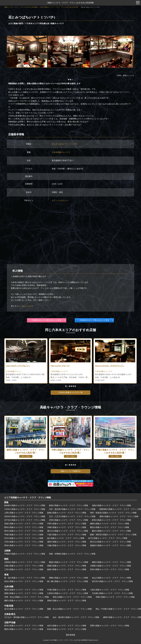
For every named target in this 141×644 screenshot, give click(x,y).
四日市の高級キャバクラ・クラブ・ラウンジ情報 (112, 582)
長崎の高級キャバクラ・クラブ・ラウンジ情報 (67, 601)
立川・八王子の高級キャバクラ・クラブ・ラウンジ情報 (72, 517)
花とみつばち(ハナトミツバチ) (64, 144)
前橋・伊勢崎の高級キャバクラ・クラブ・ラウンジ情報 (72, 554)
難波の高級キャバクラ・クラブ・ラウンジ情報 (69, 562)
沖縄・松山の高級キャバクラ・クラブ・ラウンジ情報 (27, 597)
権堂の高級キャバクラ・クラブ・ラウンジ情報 (24, 629)
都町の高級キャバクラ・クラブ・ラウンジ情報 (24, 601)
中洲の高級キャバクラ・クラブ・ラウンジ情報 (67, 590)
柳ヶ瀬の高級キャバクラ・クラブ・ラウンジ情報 (68, 582)
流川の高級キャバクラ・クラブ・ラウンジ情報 (24, 609)
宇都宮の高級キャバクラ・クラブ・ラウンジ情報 (25, 554)
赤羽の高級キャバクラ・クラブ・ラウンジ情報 (69, 520)
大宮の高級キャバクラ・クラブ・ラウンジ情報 (24, 542)
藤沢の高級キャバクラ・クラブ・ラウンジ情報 (111, 531)
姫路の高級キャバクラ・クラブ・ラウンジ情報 (67, 570)
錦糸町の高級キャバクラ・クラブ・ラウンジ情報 (25, 506)
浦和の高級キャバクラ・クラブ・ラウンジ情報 (67, 542)
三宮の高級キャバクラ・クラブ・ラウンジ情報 (24, 570)
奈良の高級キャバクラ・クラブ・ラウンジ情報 (110, 570)
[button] (69, 79)
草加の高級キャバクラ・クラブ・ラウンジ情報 (24, 546)
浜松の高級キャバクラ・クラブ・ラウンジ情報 (24, 582)
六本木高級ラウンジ (14, 372)
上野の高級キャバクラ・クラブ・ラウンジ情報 (24, 513)
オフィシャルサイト (60, 201)
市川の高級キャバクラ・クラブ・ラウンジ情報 (24, 538)
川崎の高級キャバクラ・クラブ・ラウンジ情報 (67, 528)
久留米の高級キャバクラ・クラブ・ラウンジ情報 (68, 594)
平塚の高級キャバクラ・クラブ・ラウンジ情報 (24, 535)
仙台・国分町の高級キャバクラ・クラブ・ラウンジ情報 (76, 618)
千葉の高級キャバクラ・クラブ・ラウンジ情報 (67, 535)
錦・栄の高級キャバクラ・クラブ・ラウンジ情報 (25, 578)
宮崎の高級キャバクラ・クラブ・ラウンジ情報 (115, 597)
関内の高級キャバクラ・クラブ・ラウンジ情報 (24, 528)
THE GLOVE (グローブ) (61, 366)
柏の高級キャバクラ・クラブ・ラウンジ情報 (66, 538)
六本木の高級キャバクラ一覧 (70, 393)
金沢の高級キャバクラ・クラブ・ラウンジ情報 (67, 626)
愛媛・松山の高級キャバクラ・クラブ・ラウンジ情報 (69, 609)
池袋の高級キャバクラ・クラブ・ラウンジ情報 (111, 506)
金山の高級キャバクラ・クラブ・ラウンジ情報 (111, 578)
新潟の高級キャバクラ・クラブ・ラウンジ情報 (24, 626)
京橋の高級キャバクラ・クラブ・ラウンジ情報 (24, 566)
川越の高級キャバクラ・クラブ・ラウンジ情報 (67, 546)
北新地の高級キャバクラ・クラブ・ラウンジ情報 (25, 562)
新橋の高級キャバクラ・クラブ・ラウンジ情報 (67, 513)
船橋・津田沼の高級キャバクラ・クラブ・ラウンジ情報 (113, 535)
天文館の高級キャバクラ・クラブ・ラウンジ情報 (112, 594)
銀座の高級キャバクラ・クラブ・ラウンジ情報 (69, 506)
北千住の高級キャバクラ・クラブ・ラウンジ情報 (25, 520)
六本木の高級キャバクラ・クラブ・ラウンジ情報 (25, 509)
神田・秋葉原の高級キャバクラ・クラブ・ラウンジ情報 (113, 513)
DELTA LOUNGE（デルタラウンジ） (111, 366)
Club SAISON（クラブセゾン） (19, 366)
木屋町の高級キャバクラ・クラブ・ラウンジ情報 (111, 566)
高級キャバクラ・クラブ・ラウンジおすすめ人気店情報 (70, 3)
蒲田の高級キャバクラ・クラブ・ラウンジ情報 (119, 517)
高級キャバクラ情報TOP (70, 471)
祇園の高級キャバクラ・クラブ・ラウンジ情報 (67, 566)
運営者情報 (70, 635)
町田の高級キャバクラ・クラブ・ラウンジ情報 (111, 520)
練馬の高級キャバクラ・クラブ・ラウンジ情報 (110, 524)
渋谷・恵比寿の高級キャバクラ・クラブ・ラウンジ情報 (72, 509)
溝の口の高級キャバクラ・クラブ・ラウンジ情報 (68, 531)
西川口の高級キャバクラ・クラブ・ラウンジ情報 (111, 542)
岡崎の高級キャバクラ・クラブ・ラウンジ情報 (69, 578)
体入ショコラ (28, 306)
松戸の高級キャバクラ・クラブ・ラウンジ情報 (108, 538)
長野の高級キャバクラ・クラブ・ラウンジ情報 (110, 626)
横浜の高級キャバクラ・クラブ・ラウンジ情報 (110, 528)
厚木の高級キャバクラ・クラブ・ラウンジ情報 (24, 531)
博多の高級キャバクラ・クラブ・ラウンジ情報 (24, 590)
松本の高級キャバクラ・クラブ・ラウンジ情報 (67, 629)
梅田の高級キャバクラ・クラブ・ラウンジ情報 (111, 562)
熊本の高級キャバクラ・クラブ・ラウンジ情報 (72, 597)
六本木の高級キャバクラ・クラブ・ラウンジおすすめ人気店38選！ (59, 7)
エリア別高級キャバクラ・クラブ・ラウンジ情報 (28, 498)
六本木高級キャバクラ (61, 152)
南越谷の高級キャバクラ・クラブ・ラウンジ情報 (111, 546)
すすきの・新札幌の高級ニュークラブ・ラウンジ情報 (27, 618)
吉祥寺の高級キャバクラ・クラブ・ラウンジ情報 (25, 517)
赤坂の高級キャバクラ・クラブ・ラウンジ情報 (24, 524)
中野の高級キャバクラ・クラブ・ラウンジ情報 (67, 524)
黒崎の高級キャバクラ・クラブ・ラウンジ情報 (24, 594)
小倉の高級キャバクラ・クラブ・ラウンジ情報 (110, 590)
